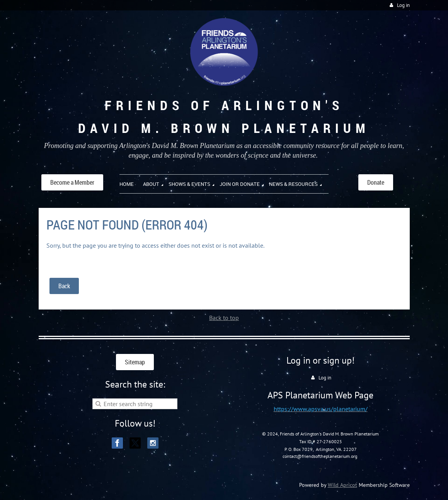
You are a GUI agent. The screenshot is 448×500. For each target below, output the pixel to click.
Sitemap (135, 362)
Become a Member (72, 182)
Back (64, 286)
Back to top (224, 318)
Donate (376, 182)
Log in (403, 5)
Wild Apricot (342, 485)
